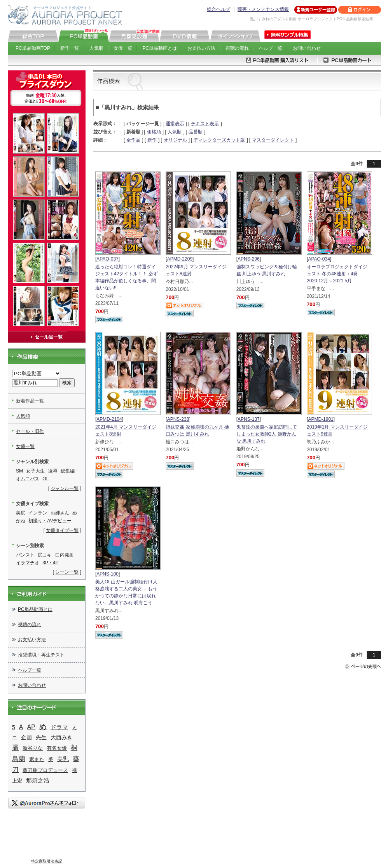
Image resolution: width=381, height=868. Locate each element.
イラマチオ (28, 563)
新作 (152, 140)
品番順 (196, 132)
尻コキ (45, 555)
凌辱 (53, 471)
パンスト (25, 555)
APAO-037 (107, 259)
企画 (26, 737)
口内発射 (65, 555)
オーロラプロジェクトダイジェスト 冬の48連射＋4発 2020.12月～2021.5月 (337, 274)
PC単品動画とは (160, 48)
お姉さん (60, 513)
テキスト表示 (205, 124)
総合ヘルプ (218, 9)
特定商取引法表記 (47, 861)
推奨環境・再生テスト (41, 655)
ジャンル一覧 (65, 488)
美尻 (21, 513)
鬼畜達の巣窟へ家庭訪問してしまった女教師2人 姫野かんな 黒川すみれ (267, 434)
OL (45, 479)
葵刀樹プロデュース (45, 770)
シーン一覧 (67, 572)
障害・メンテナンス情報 (263, 9)
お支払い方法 (201, 48)
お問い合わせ (307, 48)
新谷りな (33, 748)
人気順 (96, 48)
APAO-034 (319, 259)
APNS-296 (249, 259)
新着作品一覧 (30, 401)
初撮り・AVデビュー (50, 521)
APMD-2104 (109, 419)
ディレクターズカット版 (219, 140)
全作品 (133, 140)
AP (31, 727)
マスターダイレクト (273, 140)
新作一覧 (70, 48)
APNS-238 (178, 419)
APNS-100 (107, 574)
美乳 (63, 759)
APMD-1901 (321, 419)
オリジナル (175, 140)
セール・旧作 (30, 431)
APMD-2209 (180, 259)
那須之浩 (38, 780)
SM (19, 471)
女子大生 (35, 471)
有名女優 (57, 748)
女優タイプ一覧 (62, 530)
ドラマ (59, 727)
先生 (41, 737)
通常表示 (175, 124)
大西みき (61, 738)
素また (37, 759)
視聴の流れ (237, 48)
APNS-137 (249, 419)
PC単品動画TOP (33, 48)
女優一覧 (123, 48)
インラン (38, 513)
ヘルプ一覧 (271, 48)
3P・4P (50, 563)
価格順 (154, 132)
